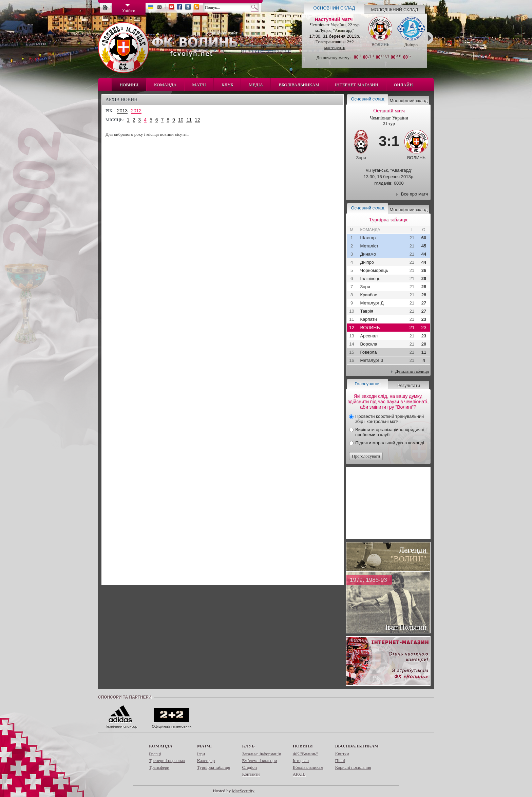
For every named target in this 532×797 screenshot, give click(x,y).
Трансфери (159, 767)
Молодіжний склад (395, 10)
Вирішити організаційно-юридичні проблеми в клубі (389, 432)
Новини (129, 85)
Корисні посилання (353, 767)
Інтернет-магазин (357, 85)
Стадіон (249, 767)
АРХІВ (299, 774)
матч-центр (335, 47)
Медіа (256, 85)
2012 (136, 111)
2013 (122, 111)
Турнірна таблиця (214, 767)
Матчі (199, 85)
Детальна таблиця (412, 371)
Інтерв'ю (301, 761)
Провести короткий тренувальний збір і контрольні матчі (389, 419)
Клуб (227, 85)
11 (189, 120)
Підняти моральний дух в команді (390, 443)
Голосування (367, 384)
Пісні (340, 761)
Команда (165, 85)
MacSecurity (243, 791)
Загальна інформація (261, 754)
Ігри (201, 754)
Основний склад (334, 8)
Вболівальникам (299, 85)
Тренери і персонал (167, 761)
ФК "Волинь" (305, 754)
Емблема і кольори (259, 761)
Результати (408, 385)
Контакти (251, 774)
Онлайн (403, 85)
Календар (206, 761)
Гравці (155, 754)
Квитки (342, 754)
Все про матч (415, 194)
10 (181, 120)
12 (197, 120)
